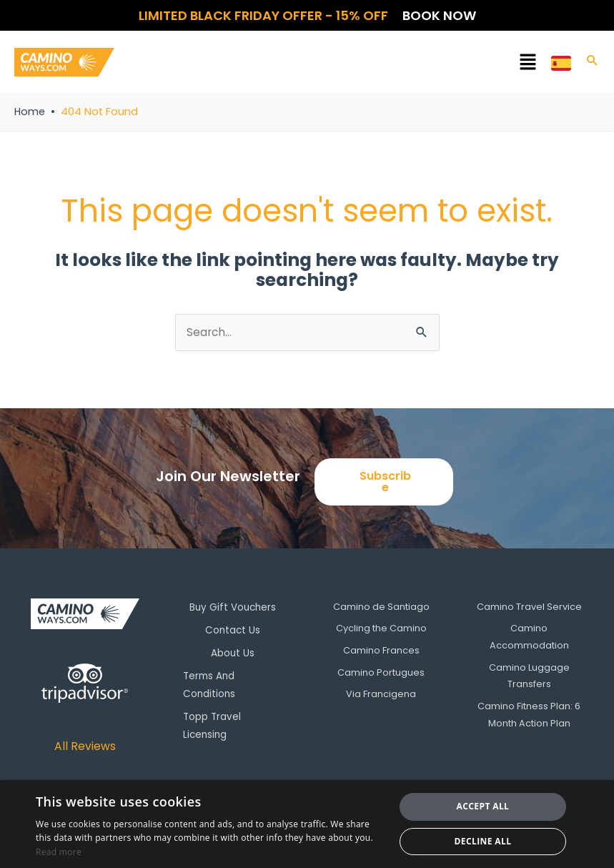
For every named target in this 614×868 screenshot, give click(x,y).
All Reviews (85, 746)
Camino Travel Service (529, 607)
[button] (332, 64)
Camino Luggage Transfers (529, 677)
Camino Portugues (381, 673)
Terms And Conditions (216, 682)
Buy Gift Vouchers (233, 607)
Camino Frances (381, 651)
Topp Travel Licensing (218, 720)
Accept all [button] (483, 806)
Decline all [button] (483, 841)
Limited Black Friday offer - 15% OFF (263, 15)
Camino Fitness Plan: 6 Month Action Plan (529, 715)
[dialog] (307, 824)
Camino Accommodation (529, 637)
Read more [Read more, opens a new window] (59, 852)
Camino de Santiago (381, 607)
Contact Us (233, 629)
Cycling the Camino (381, 629)
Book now (439, 15)
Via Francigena (381, 695)
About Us (233, 651)
